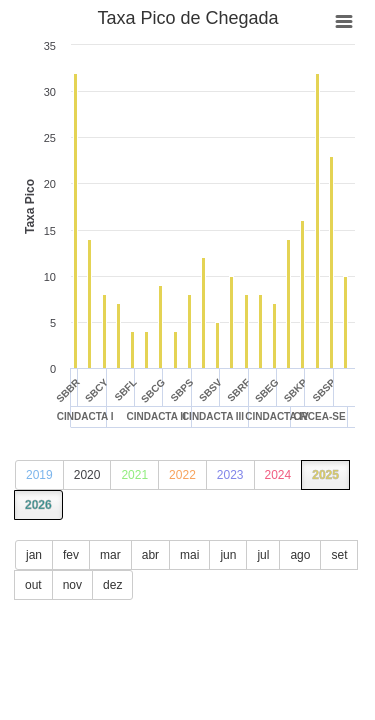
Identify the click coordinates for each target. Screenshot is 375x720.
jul (263, 555)
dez (112, 585)
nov (72, 585)
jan (34, 555)
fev (71, 555)
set (339, 555)
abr (150, 555)
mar (110, 555)
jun (228, 555)
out (33, 585)
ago (300, 555)
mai (189, 555)
